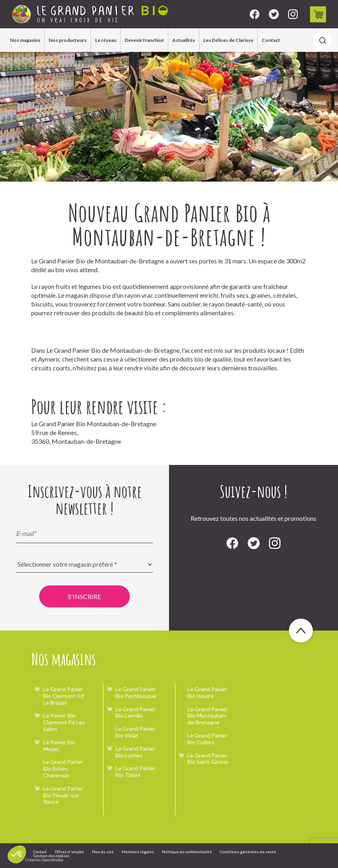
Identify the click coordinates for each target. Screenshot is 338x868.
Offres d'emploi (69, 852)
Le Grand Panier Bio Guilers (207, 739)
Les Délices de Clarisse (228, 40)
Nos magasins (25, 40)
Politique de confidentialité (187, 852)
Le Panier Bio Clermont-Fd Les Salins (64, 722)
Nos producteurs (68, 40)
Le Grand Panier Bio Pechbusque (136, 692)
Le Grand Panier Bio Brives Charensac (63, 768)
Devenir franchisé (144, 40)
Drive (318, 14)
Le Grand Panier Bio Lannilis (135, 712)
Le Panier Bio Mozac (59, 745)
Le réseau (106, 40)
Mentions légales (138, 852)
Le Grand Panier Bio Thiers (135, 771)
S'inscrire (84, 596)
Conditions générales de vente (248, 852)
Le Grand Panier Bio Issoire (207, 692)
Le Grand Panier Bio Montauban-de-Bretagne (207, 716)
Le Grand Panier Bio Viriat (135, 732)
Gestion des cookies (51, 856)
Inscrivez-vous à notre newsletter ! (85, 500)
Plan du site (103, 852)
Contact (271, 40)
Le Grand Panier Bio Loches (135, 752)
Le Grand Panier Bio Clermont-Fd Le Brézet (64, 696)
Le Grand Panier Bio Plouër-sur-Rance (63, 795)
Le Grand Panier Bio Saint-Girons (208, 759)
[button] (17, 854)
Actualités (184, 40)
